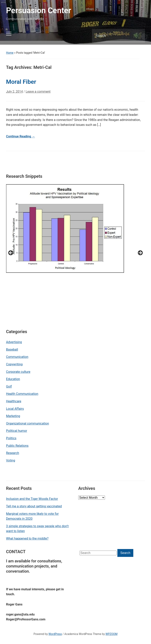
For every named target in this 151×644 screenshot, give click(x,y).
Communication (17, 357)
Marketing (13, 416)
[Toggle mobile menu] (9, 34)
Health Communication (22, 394)
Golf (9, 386)
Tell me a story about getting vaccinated (34, 506)
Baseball (12, 350)
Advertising (14, 342)
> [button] (140, 253)
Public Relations (17, 446)
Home (10, 53)
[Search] (113, 36)
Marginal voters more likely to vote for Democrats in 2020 (32, 516)
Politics (11, 438)
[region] (76, 254)
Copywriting (14, 364)
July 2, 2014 (14, 92)
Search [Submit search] (139, 36)
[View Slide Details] (65, 228)
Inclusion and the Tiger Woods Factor (32, 499)
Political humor (17, 431)
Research (13, 453)
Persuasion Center (39, 11)
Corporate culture (18, 372)
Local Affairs (15, 409)
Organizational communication (28, 423)
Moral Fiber (21, 82)
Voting (11, 460)
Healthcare (14, 401)
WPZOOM (112, 634)
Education (13, 379)
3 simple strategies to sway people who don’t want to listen (37, 529)
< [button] (11, 253)
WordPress (55, 634)
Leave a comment (38, 92)
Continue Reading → (21, 136)
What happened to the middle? (27, 539)
